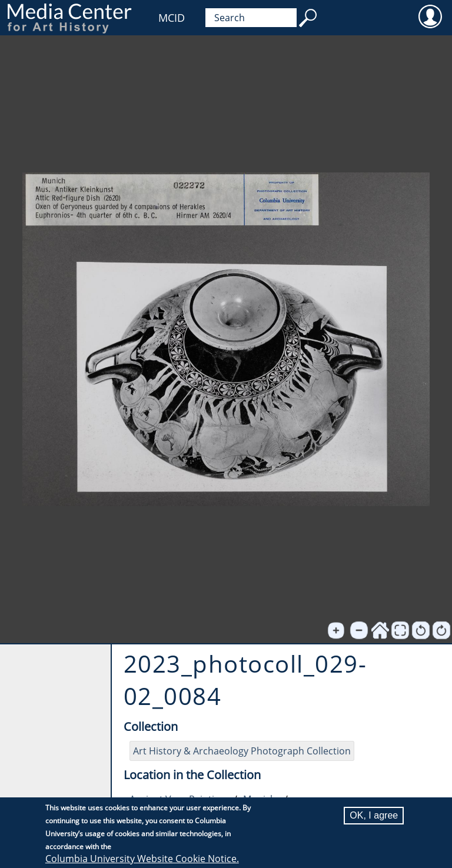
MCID (172, 18)
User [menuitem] (430, 16)
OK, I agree (374, 815)
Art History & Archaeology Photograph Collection (242, 751)
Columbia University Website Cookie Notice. (142, 859)
